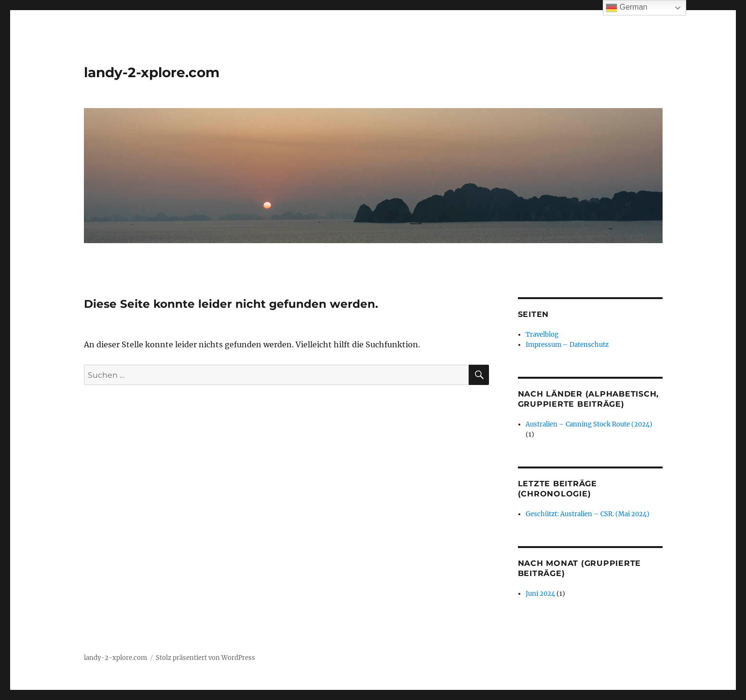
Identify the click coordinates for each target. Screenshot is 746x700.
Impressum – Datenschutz (567, 345)
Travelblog (542, 335)
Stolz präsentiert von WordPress (205, 658)
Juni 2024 (540, 594)
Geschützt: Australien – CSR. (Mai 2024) (588, 514)
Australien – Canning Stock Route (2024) (589, 424)
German (626, 8)
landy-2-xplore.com (152, 72)
